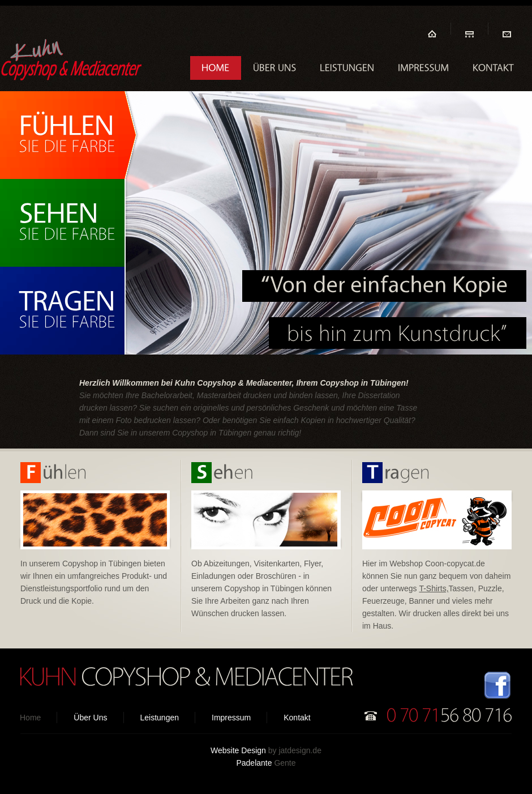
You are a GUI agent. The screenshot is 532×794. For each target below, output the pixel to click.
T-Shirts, (434, 588)
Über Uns (90, 718)
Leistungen (160, 718)
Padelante (254, 763)
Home (30, 718)
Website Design (238, 750)
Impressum (231, 718)
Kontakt (297, 718)
